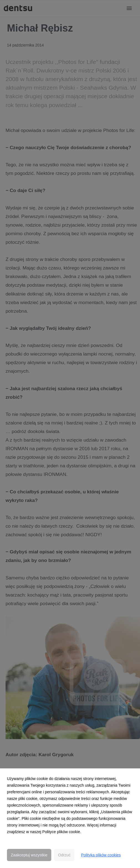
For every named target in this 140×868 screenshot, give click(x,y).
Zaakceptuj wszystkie (29, 855)
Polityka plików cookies (101, 855)
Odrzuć (64, 855)
